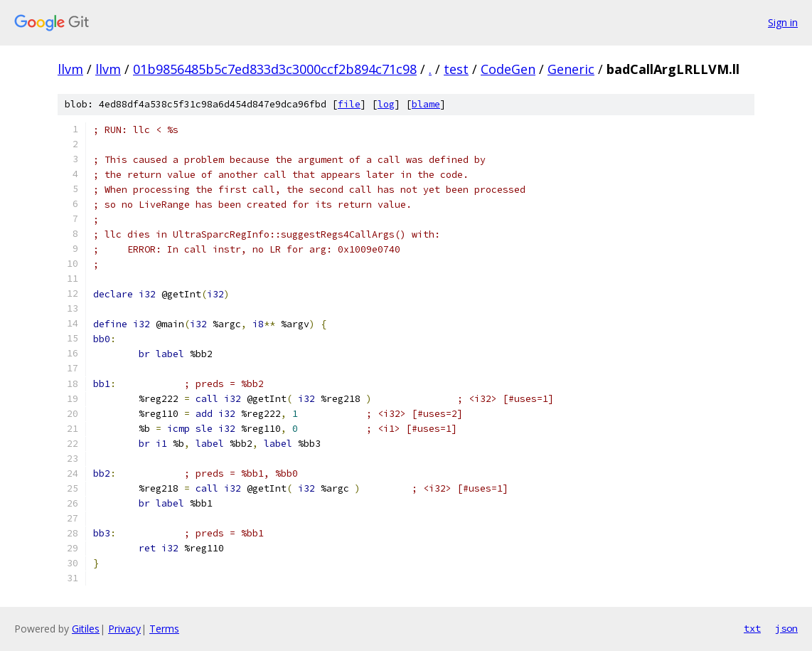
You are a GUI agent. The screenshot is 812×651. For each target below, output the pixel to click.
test (456, 69)
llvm (70, 69)
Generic (571, 69)
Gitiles (86, 629)
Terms (164, 629)
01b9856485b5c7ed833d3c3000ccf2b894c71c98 (275, 69)
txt (752, 628)
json (786, 628)
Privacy (124, 629)
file (349, 104)
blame (426, 104)
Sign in (783, 22)
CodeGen (508, 69)
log (386, 104)
